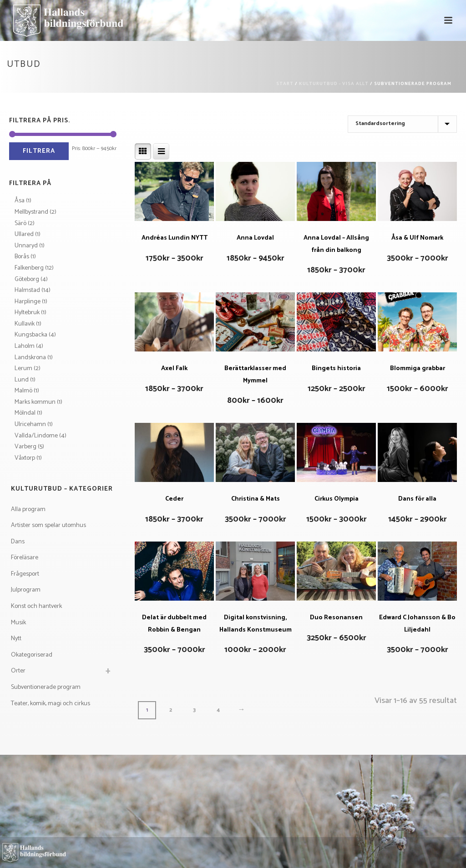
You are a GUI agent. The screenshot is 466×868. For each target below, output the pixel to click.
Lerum (23, 369)
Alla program (28, 509)
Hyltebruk (27, 313)
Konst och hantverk (36, 606)
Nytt (16, 639)
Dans (18, 542)
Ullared (24, 234)
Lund (22, 380)
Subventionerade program (46, 687)
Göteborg (27, 279)
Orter (18, 671)
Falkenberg (29, 268)
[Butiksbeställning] (402, 124)
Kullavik (25, 324)
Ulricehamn (30, 424)
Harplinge (28, 302)
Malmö (23, 391)
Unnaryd (26, 246)
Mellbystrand (31, 212)
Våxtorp (25, 458)
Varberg (25, 447)
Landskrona (30, 358)
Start (285, 84)
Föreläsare (25, 558)
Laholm (25, 346)
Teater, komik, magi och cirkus (51, 704)
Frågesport (25, 574)
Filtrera (39, 151)
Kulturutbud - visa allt (334, 84)
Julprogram (26, 590)
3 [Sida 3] (194, 710)
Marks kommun (35, 402)
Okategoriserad (32, 655)
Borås (22, 257)
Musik (18, 623)
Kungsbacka (31, 335)
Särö (20, 223)
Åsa (20, 201)
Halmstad (27, 290)
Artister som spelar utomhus (48, 525)
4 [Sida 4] (218, 710)
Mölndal (25, 413)
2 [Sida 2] (171, 710)
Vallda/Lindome (36, 436)
